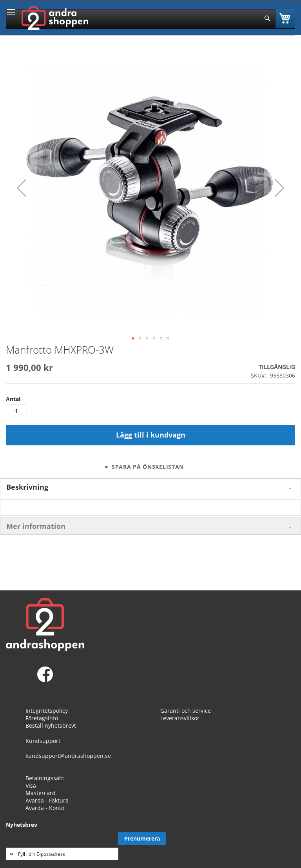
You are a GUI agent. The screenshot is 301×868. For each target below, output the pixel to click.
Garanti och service (186, 711)
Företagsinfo (42, 718)
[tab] (150, 488)
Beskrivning (27, 487)
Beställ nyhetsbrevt (51, 725)
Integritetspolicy (47, 711)
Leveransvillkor (180, 718)
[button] (22, 188)
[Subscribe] (142, 839)
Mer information (36, 526)
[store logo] (55, 18)
